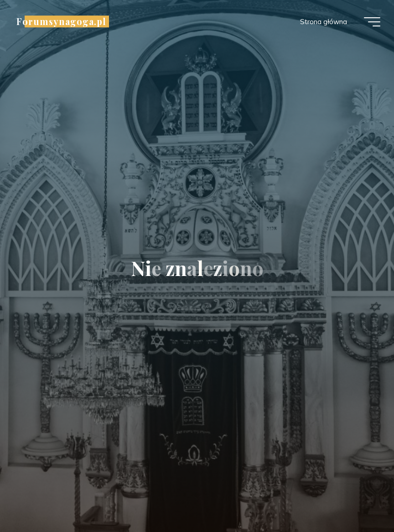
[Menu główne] (372, 22)
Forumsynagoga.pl (61, 21)
